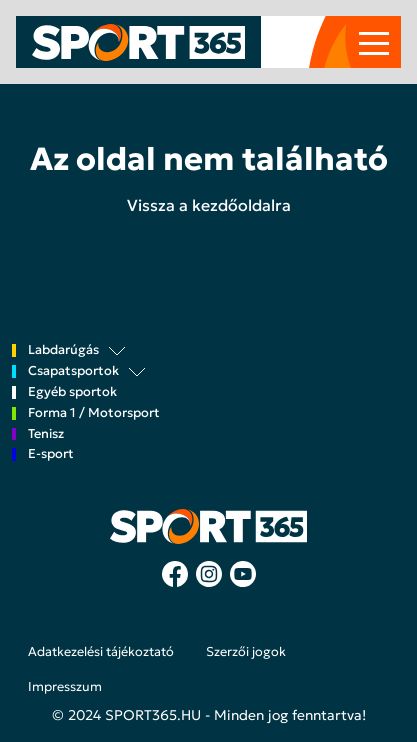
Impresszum (65, 687)
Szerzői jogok (246, 652)
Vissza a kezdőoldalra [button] (209, 205)
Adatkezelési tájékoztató (101, 652)
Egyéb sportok (72, 392)
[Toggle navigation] (374, 42)
